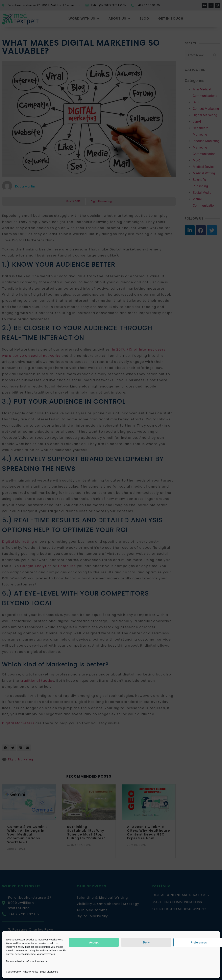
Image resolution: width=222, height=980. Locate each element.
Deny (146, 942)
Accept (94, 942)
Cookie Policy (13, 972)
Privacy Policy (30, 972)
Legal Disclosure (49, 972)
